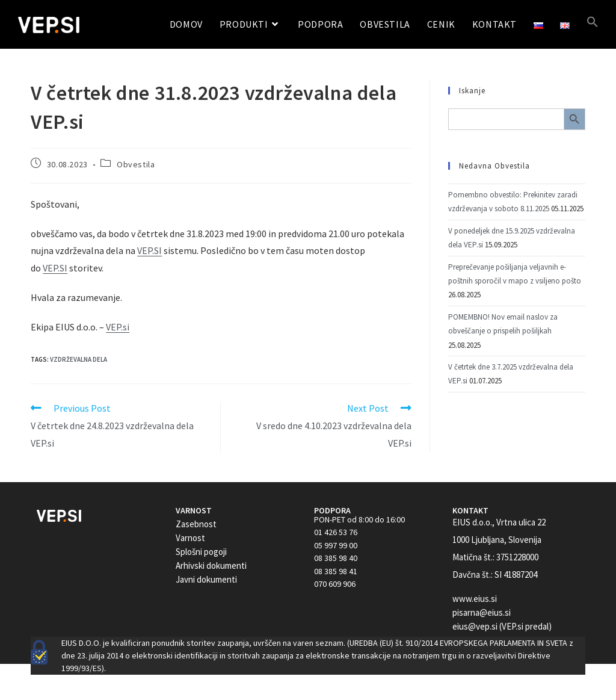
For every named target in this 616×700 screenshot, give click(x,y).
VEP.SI (149, 250)
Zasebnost (196, 524)
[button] (593, 24)
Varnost (190, 538)
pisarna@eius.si (482, 612)
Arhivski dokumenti (211, 565)
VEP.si (118, 327)
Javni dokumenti (206, 579)
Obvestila (136, 164)
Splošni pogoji (201, 552)
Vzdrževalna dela (79, 359)
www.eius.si (475, 599)
